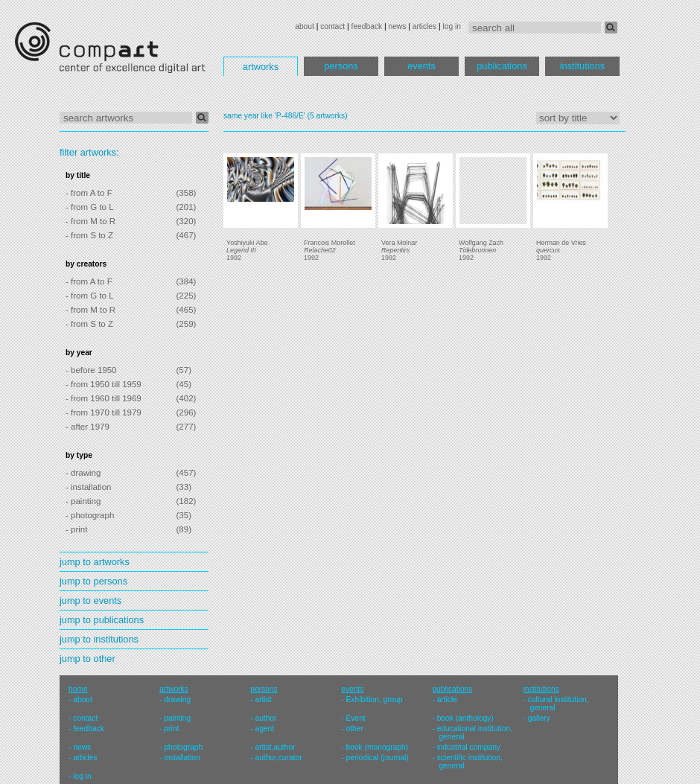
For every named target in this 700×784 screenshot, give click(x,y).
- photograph (90, 515)
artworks (261, 67)
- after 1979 (87, 427)
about (305, 26)
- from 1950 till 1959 (104, 384)
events (421, 66)
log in (452, 26)
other (355, 729)
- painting (83, 501)
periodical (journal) (378, 758)
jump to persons (93, 581)
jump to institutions (99, 639)
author (265, 718)
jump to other (87, 659)
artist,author (275, 747)
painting (177, 718)
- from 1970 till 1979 (104, 412)
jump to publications (102, 620)
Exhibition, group (375, 699)
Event (356, 718)
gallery (539, 718)
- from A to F (89, 193)
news (397, 26)
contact (332, 26)
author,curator (278, 758)
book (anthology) (465, 718)
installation (182, 758)
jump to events (90, 600)
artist (263, 699)
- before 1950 (91, 370)
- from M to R (90, 221)
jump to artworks (95, 562)
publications (502, 66)
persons (341, 66)
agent (264, 729)
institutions (582, 66)
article (447, 699)
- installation (88, 487)
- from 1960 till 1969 (104, 398)
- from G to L (90, 207)
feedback (367, 26)
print (171, 729)
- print (76, 529)
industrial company (469, 747)
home (78, 689)
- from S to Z (89, 235)
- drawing (83, 473)
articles (424, 26)
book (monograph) (378, 747)
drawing (177, 699)
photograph (183, 747)
